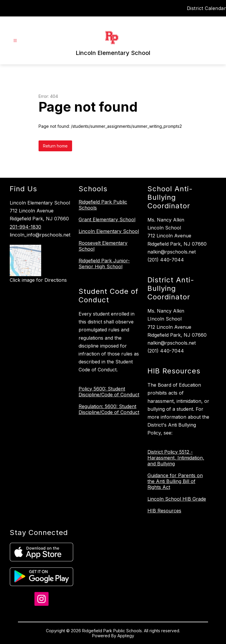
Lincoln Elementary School (109, 231)
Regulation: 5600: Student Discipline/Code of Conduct (109, 409)
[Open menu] (15, 41)
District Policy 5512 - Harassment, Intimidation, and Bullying (176, 458)
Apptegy (126, 636)
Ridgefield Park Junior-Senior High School (104, 264)
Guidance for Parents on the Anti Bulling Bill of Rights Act (175, 481)
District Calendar (207, 8)
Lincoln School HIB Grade (177, 499)
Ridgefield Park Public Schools (103, 205)
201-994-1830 (25, 227)
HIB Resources (164, 511)
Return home (55, 146)
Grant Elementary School (107, 219)
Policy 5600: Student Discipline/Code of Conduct (109, 392)
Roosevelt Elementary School (103, 246)
